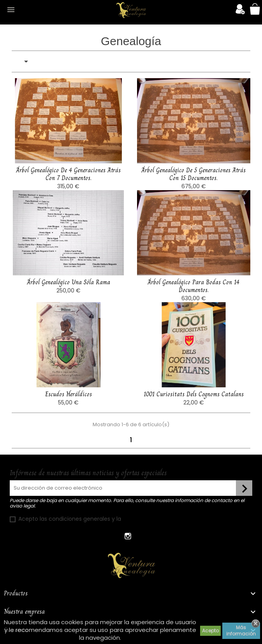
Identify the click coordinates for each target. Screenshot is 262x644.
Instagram (128, 536)
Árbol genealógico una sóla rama (69, 295)
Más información (241, 631)
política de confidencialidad (161, 519)
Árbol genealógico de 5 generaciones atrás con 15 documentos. (193, 174)
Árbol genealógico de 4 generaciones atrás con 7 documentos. (68, 174)
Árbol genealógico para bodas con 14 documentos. (193, 299)
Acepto (210, 631)
